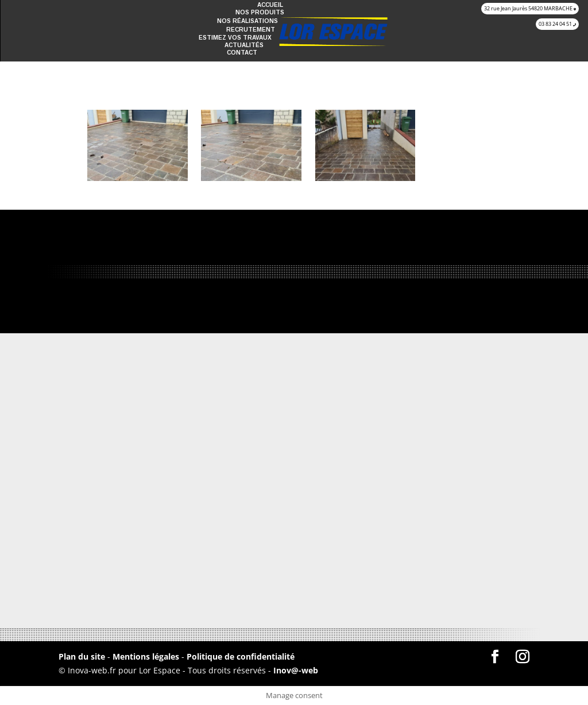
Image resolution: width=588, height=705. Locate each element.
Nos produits (260, 12)
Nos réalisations (247, 21)
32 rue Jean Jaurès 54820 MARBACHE (530, 8)
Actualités (244, 45)
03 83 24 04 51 (557, 24)
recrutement (251, 30)
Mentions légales (147, 656)
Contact (242, 53)
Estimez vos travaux (235, 38)
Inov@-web (296, 670)
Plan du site (82, 656)
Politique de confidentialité (241, 656)
